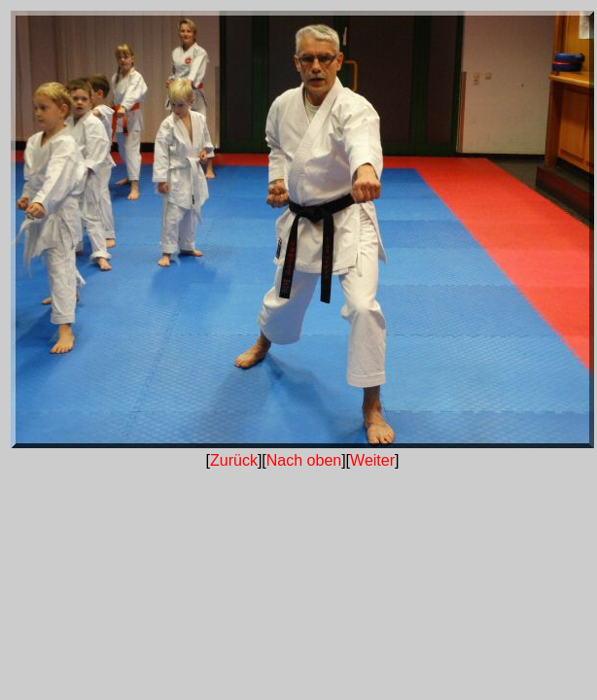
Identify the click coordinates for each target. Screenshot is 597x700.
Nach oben (304, 460)
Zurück (234, 460)
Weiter (372, 460)
